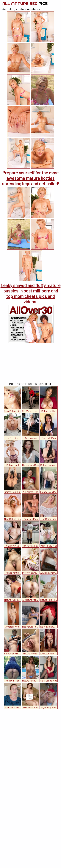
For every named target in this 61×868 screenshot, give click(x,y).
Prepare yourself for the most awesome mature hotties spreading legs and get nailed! (31, 178)
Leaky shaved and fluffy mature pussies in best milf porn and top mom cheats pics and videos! (31, 293)
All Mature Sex (25, 3)
